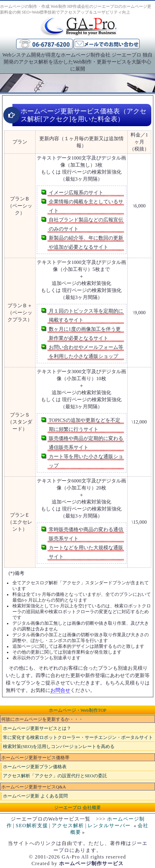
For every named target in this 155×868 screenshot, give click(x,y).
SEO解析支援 (32, 826)
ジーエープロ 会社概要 (77, 807)
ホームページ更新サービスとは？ (37, 728)
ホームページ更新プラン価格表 (35, 767)
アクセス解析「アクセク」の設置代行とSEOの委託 (55, 776)
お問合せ (60, 690)
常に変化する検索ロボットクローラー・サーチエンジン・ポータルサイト (78, 737)
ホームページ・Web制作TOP (77, 710)
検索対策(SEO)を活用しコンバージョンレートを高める (59, 746)
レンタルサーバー (109, 826)
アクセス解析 (68, 826)
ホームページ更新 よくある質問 (35, 796)
